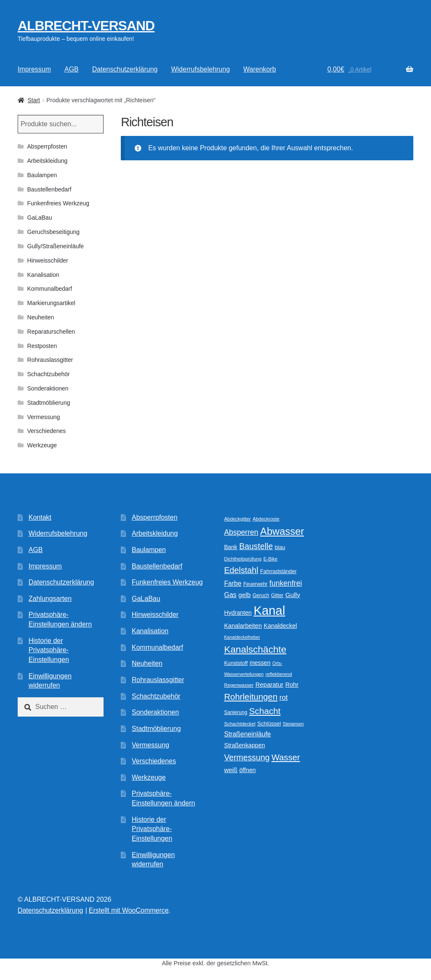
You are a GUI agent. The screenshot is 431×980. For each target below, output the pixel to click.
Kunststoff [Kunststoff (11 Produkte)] (236, 663)
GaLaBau (40, 218)
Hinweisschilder (48, 260)
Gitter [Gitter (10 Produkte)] (277, 595)
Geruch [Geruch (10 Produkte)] (261, 595)
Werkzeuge (42, 445)
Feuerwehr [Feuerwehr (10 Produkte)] (255, 584)
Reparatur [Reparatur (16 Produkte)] (270, 684)
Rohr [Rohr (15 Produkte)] (292, 685)
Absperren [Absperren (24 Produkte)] (241, 532)
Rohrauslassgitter (50, 360)
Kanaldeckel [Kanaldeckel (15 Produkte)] (280, 626)
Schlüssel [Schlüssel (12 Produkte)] (269, 724)
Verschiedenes (47, 431)
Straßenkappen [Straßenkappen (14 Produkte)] (244, 745)
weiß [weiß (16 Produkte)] (231, 770)
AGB (72, 69)
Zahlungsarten (50, 599)
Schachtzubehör (49, 374)
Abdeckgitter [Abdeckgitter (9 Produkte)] (237, 519)
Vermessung (44, 417)
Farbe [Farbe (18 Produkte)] (233, 583)
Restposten (42, 346)
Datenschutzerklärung (125, 69)
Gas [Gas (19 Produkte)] (230, 595)
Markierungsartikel (51, 303)
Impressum (34, 69)
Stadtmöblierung (49, 403)
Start (34, 100)
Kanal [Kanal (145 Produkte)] (269, 610)
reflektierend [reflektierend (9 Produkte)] (279, 674)
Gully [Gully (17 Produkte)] (293, 595)
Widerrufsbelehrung (200, 69)
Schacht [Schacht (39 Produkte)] (265, 711)
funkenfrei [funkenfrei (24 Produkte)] (286, 583)
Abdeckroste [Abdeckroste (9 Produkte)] (266, 519)
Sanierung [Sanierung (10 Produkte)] (235, 712)
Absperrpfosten (47, 146)
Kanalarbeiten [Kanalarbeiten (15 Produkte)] (243, 626)
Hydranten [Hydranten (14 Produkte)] (238, 613)
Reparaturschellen (51, 332)
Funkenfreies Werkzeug (59, 203)
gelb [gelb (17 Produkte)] (244, 595)
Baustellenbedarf (49, 189)
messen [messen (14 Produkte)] (260, 663)
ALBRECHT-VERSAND (86, 26)
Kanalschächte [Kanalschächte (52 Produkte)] (255, 649)
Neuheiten (41, 317)
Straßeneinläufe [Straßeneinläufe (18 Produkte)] (247, 734)
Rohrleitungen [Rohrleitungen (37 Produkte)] (251, 697)
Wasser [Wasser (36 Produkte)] (286, 757)
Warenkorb (260, 69)
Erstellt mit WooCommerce (129, 910)
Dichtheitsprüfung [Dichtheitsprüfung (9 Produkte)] (243, 559)
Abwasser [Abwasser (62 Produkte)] (282, 531)
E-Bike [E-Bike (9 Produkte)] (271, 559)
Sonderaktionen (48, 388)
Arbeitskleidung (48, 161)
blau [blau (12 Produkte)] (280, 547)
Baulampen (42, 175)
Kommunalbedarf (50, 289)
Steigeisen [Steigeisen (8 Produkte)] (293, 724)
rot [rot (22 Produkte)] (284, 697)
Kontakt (40, 517)
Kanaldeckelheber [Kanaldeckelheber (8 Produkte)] (242, 637)
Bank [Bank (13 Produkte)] (230, 547)
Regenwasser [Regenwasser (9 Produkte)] (239, 685)
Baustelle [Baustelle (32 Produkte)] (256, 546)
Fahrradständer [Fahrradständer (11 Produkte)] (278, 571)
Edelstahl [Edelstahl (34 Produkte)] (241, 570)
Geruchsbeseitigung (54, 232)
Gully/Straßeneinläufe (56, 246)
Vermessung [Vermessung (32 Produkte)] (247, 757)
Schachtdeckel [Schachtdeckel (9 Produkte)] (239, 724)
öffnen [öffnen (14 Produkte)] (247, 770)
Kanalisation (43, 275)
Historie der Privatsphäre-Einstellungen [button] (49, 650)
